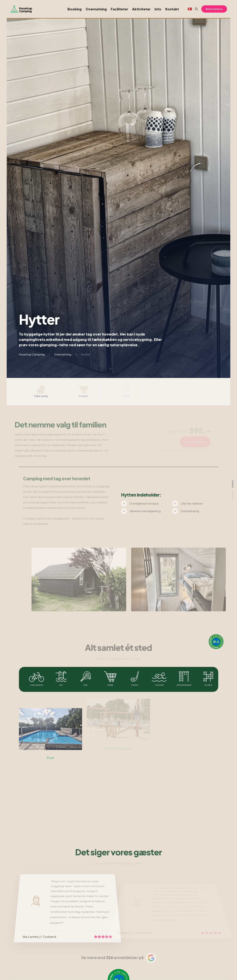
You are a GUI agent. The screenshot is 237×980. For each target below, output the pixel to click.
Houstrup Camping (32, 354)
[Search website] (195, 9)
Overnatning (96, 9)
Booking (75, 9)
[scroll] (233, 490)
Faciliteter (119, 9)
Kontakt (172, 9)
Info (158, 9)
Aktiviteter (141, 9)
